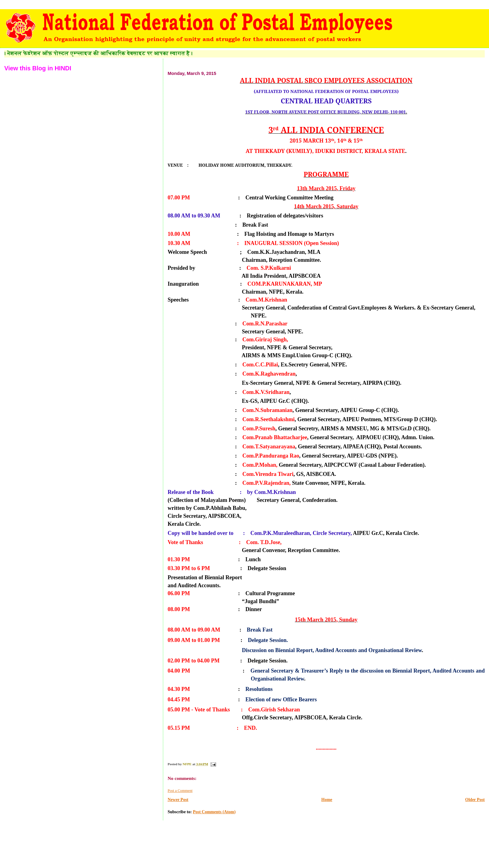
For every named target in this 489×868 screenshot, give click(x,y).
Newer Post (178, 800)
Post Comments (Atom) (214, 812)
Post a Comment (180, 791)
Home (327, 800)
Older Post (475, 800)
